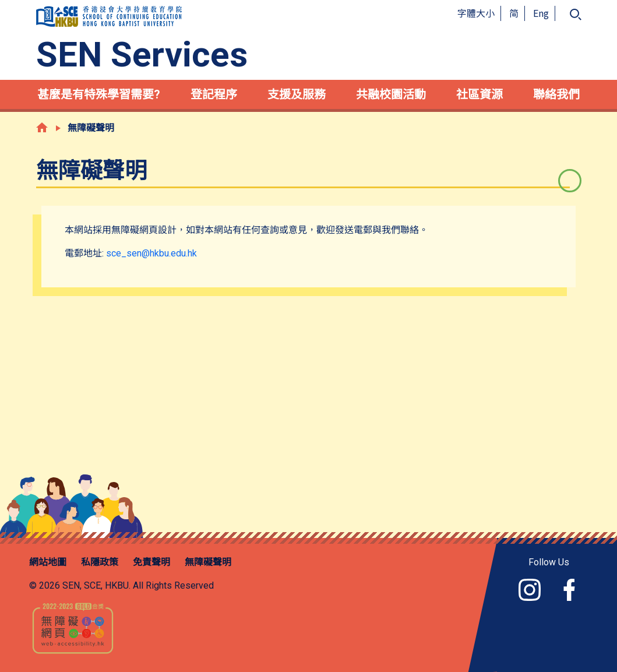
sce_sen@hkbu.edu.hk (151, 253)
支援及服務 (297, 94)
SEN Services (142, 55)
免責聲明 (151, 562)
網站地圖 (48, 562)
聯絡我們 (556, 94)
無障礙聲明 (208, 562)
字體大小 (476, 13)
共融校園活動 (391, 94)
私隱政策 (100, 562)
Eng (541, 13)
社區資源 (480, 94)
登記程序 (214, 94)
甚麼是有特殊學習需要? (99, 94)
